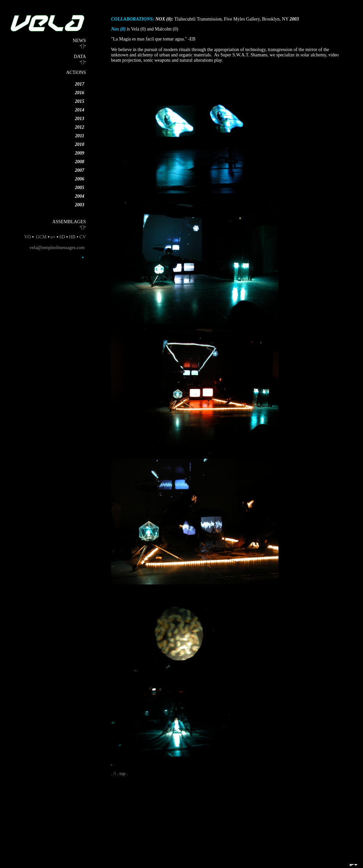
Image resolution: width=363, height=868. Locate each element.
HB (72, 237)
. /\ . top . (119, 774)
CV (83, 237)
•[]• (83, 46)
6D (63, 237)
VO (28, 237)
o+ (53, 237)
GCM (41, 237)
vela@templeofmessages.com (57, 248)
